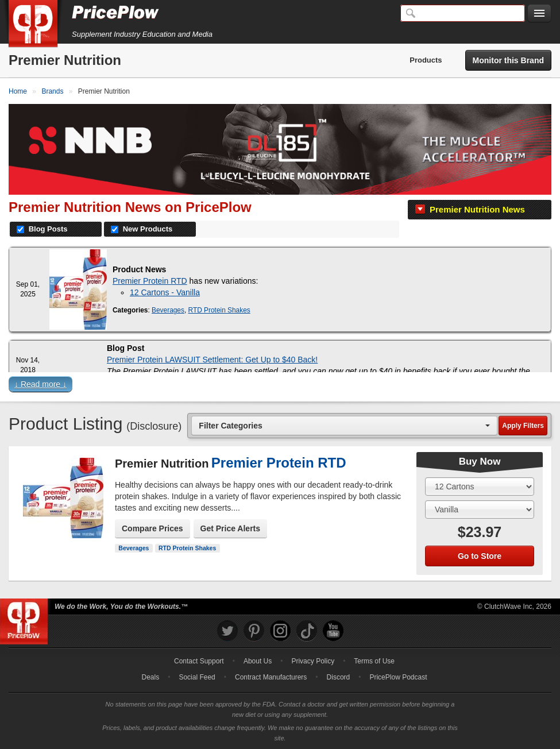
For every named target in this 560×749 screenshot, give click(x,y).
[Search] (463, 13)
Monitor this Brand (508, 60)
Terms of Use (374, 661)
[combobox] (344, 425)
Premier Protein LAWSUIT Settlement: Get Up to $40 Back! (212, 360)
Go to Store (480, 556)
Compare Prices (152, 528)
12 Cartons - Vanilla (165, 292)
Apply (523, 426)
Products (426, 60)
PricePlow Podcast (398, 677)
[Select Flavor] (480, 509)
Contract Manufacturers (271, 677)
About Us (258, 661)
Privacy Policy (313, 661)
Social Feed (197, 677)
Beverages (168, 310)
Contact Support (199, 661)
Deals (151, 677)
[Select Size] (480, 487)
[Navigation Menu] (539, 14)
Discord (339, 677)
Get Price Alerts (231, 528)
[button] (280, 387)
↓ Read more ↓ (40, 384)
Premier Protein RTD (150, 281)
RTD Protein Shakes (219, 310)
